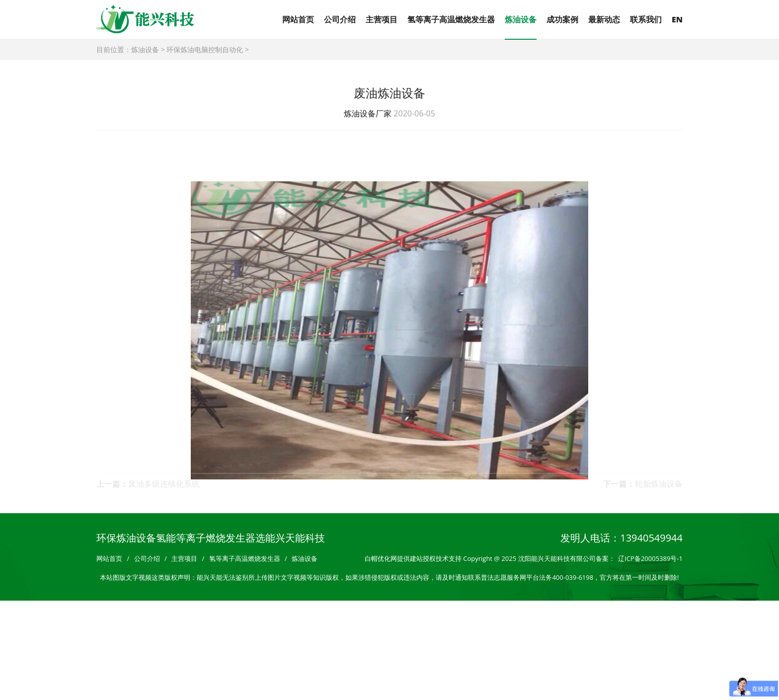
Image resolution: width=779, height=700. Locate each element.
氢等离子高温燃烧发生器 (451, 19)
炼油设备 (521, 19)
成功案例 (562, 19)
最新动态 (604, 19)
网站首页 (298, 19)
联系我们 (646, 19)
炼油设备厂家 (368, 114)
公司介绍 (340, 19)
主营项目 (382, 19)
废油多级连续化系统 (164, 487)
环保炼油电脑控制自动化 (205, 49)
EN (677, 19)
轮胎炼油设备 (659, 487)
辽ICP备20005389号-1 (650, 558)
